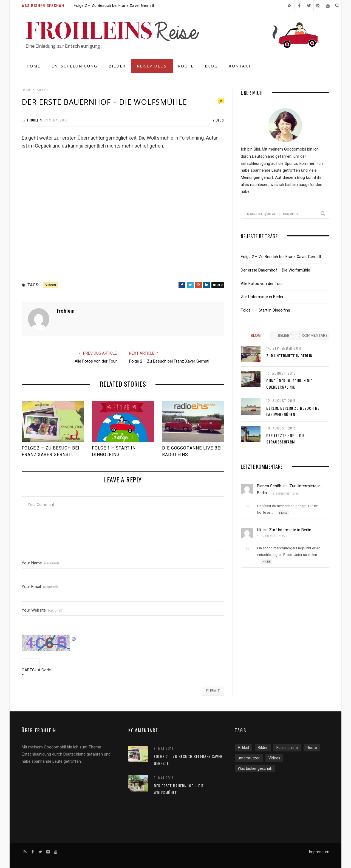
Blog (211, 66)
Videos (218, 120)
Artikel (243, 748)
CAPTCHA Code (36, 670)
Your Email (40, 587)
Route (186, 66)
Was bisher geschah (255, 768)
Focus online (287, 748)
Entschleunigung (74, 66)
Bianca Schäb (269, 486)
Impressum (319, 852)
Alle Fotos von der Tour (96, 361)
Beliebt (285, 335)
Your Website (42, 610)
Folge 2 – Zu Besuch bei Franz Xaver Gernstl (114, 5)
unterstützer (249, 758)
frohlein (35, 120)
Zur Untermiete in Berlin (262, 297)
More (283, 513)
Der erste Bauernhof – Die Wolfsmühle (275, 270)
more (218, 285)
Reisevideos (152, 66)
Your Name (40, 563)
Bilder (117, 66)
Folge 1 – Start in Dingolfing (114, 451)
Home (33, 66)
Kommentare (315, 335)
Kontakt (240, 66)
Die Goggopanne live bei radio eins (192, 451)
